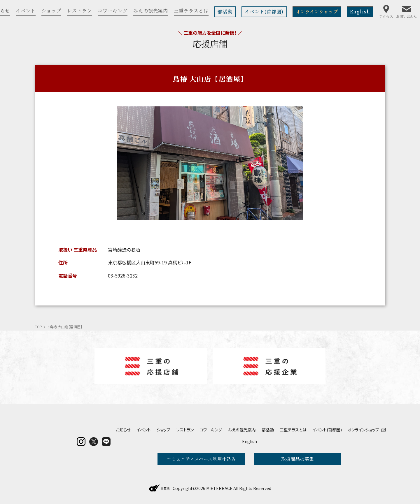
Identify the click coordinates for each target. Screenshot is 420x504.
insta (81, 442)
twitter (94, 442)
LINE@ (106, 442)
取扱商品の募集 (297, 459)
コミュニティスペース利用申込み (201, 459)
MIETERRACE (219, 488)
